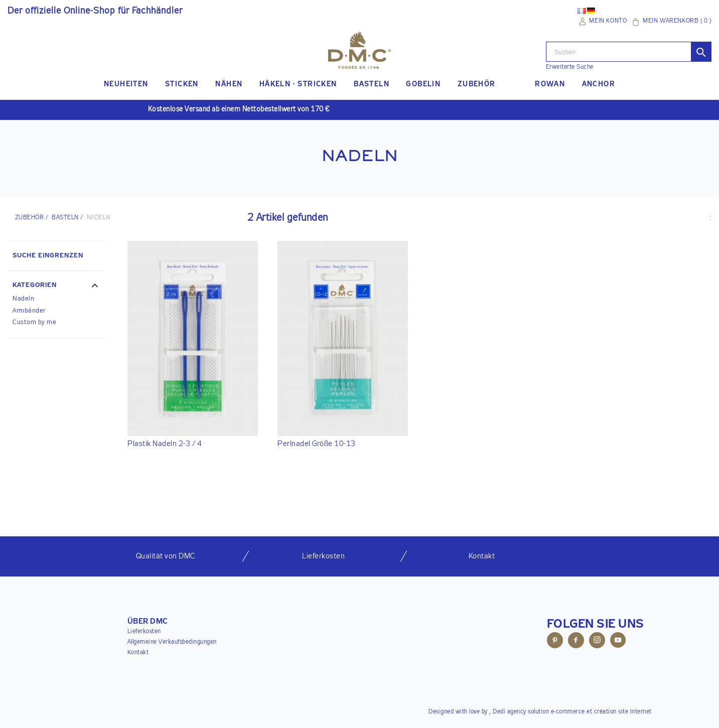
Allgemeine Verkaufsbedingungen (172, 642)
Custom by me (34, 322)
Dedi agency (510, 712)
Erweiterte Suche (570, 67)
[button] (56, 286)
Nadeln (23, 299)
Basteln (65, 218)
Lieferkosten (144, 632)
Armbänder (29, 311)
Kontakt (138, 653)
